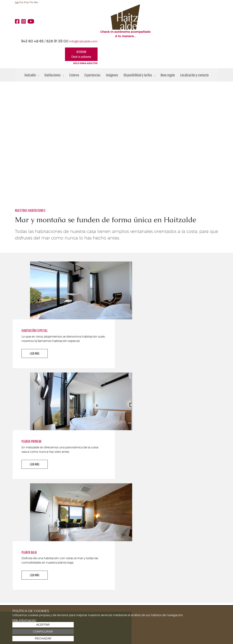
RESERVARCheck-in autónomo (202, 25)
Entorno (74, 48)
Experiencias (92, 48)
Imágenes (112, 48)
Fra (31, 2)
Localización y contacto (194, 48)
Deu (36, 2)
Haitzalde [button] (32, 48)
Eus (21, 2)
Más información (24, 638)
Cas (17, 2)
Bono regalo (168, 48)
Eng (26, 2)
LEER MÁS (138, 273)
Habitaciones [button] (54, 48)
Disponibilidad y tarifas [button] (139, 48)
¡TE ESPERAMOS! (203, 543)
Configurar (200, 632)
